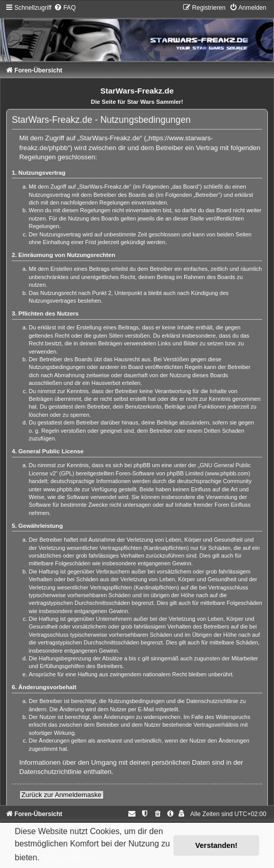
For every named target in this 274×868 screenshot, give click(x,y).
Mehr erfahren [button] (69, 857)
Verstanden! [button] (217, 845)
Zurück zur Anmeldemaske (62, 795)
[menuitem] (65, 8)
